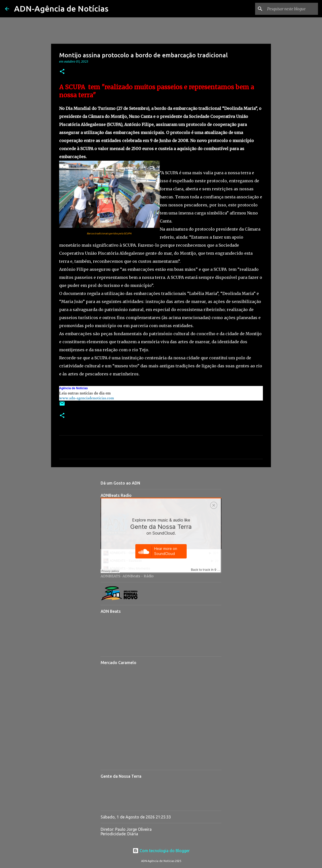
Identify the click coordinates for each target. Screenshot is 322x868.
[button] (62, 72)
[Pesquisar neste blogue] (292, 9)
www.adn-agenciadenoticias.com (87, 398)
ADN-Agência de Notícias (61, 9)
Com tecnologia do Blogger (161, 851)
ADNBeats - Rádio (138, 576)
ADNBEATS (111, 576)
